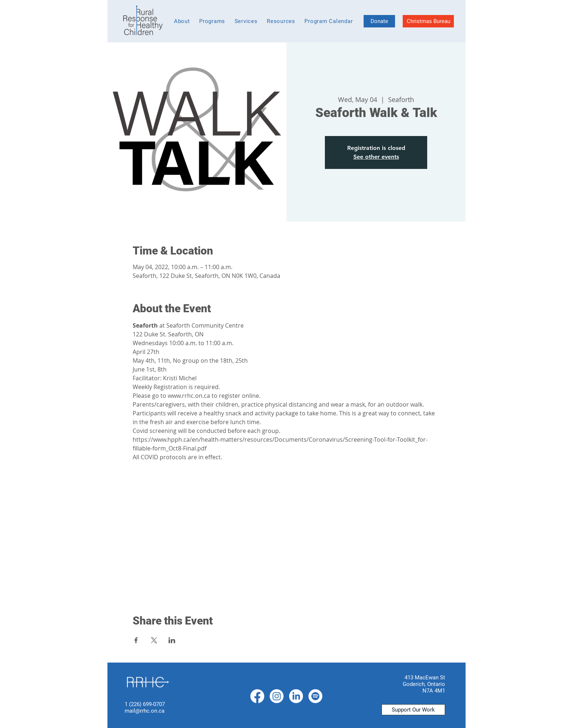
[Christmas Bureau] (428, 21)
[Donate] (379, 21)
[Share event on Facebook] (136, 640)
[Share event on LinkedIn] (172, 640)
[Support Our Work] (413, 710)
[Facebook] (257, 696)
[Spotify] (315, 696)
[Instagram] (277, 696)
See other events (376, 157)
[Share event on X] (154, 640)
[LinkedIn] (296, 696)
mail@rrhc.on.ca (145, 711)
